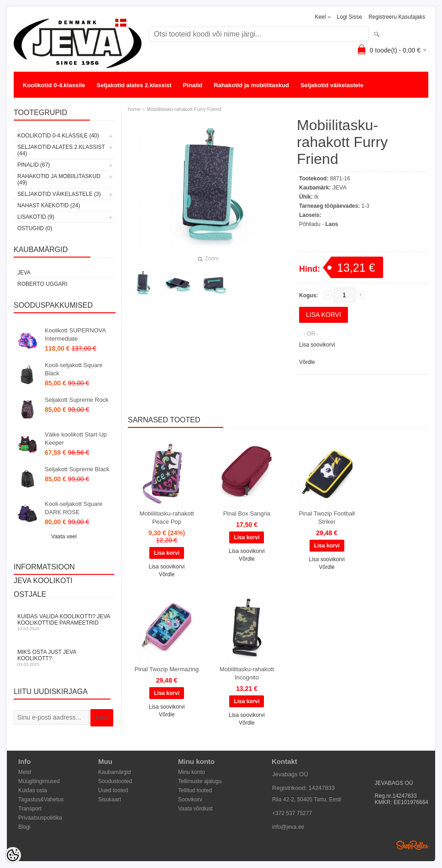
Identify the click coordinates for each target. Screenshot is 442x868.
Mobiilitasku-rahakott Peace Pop (166, 518)
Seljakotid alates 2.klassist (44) (61, 150)
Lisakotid (93, 103)
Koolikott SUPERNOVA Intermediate (75, 334)
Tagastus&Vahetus (41, 800)
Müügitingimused (39, 781)
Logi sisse (350, 17)
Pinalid (193, 85)
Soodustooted (115, 781)
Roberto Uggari (42, 284)
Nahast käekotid (46, 103)
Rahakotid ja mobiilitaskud (251, 85)
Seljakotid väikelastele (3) (59, 194)
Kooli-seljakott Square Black (74, 369)
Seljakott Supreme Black (77, 469)
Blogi (24, 827)
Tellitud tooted (195, 790)
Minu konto (192, 772)
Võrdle (307, 362)
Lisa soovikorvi (317, 345)
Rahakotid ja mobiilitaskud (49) (59, 179)
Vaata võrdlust (195, 809)
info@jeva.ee (288, 827)
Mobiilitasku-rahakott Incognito (247, 673)
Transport (30, 809)
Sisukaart (110, 800)
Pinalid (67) (34, 165)
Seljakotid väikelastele (332, 85)
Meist (25, 772)
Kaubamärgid (114, 772)
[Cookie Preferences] (13, 855)
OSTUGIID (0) (35, 228)
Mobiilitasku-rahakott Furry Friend (184, 109)
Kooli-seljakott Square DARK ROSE (74, 508)
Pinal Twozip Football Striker (327, 518)
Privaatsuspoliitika (40, 818)
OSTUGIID (132, 103)
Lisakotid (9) (36, 217)
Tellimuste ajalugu (200, 781)
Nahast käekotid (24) (49, 205)
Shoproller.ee (412, 845)
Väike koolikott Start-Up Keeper (76, 439)
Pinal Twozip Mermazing (167, 669)
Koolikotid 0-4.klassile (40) (58, 136)
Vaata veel (64, 537)
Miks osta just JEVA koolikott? (64, 658)
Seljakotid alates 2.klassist (134, 85)
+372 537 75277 (292, 813)
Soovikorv (190, 800)
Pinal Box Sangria (247, 513)
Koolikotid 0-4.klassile (54, 85)
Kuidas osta (33, 790)
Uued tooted (113, 790)
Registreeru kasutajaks (397, 17)
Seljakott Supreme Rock (76, 400)
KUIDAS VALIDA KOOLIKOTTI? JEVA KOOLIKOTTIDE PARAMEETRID (64, 622)
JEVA (24, 273)
